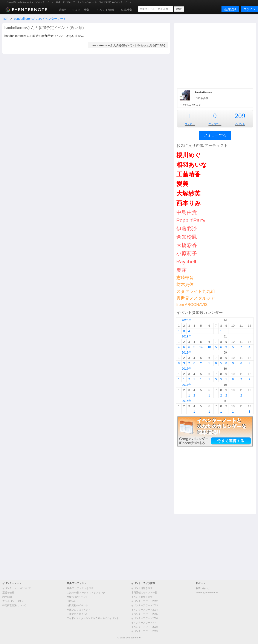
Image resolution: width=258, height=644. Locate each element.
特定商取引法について (14, 605)
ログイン (249, 9)
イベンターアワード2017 (144, 623)
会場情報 (127, 10)
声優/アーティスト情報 (74, 10)
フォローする (215, 135)
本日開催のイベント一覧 (144, 592)
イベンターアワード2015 (144, 614)
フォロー (190, 124)
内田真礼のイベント (77, 605)
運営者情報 (8, 592)
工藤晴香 (188, 174)
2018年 (187, 352)
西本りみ (189, 203)
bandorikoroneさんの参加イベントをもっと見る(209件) (128, 45)
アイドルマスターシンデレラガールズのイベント (93, 618)
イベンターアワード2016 (144, 618)
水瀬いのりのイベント (79, 610)
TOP (5, 19)
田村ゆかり (73, 601)
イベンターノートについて (17, 588)
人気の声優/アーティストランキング (86, 592)
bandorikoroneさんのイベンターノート (40, 19)
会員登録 (230, 9)
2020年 (187, 320)
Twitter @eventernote (207, 592)
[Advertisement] (215, 55)
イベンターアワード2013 (144, 605)
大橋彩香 (187, 245)
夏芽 (182, 270)
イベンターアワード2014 (144, 610)
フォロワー (215, 124)
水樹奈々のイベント (77, 597)
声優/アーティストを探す (80, 588)
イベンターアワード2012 (144, 601)
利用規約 (7, 597)
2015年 (187, 401)
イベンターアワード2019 (144, 631)
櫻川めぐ (189, 155)
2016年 (187, 385)
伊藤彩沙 (187, 229)
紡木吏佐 (185, 284)
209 (240, 116)
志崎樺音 (185, 278)
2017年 (187, 369)
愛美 (182, 184)
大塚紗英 (188, 194)
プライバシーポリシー (14, 601)
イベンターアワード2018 (144, 627)
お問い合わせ (203, 588)
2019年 (187, 336)
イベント (240, 124)
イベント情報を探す (142, 588)
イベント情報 (105, 10)
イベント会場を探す (142, 597)
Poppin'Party (191, 220)
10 (209, 347)
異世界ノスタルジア (196, 298)
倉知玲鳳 (187, 237)
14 (201, 347)
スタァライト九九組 (196, 291)
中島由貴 (187, 212)
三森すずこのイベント (79, 614)
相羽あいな (192, 165)
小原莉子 (187, 253)
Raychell (186, 262)
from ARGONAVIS (192, 305)
